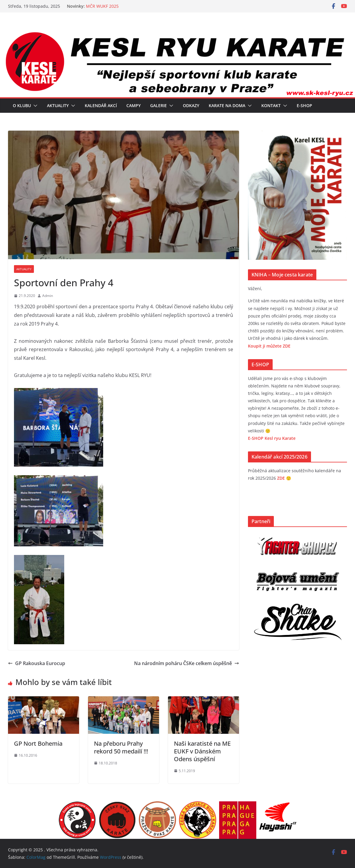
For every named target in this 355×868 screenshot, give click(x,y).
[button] (34, 106)
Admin (48, 296)
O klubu (22, 105)
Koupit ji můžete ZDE (269, 346)
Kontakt (271, 105)
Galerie (158, 105)
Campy (133, 105)
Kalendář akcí (101, 105)
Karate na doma (227, 105)
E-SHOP (304, 105)
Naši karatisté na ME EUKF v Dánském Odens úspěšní (202, 751)
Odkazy (191, 105)
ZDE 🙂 (284, 478)
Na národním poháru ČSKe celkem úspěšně (187, 663)
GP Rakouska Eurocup (37, 663)
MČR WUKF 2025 (102, 6)
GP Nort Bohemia (38, 743)
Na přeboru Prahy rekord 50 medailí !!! (121, 747)
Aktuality (58, 105)
